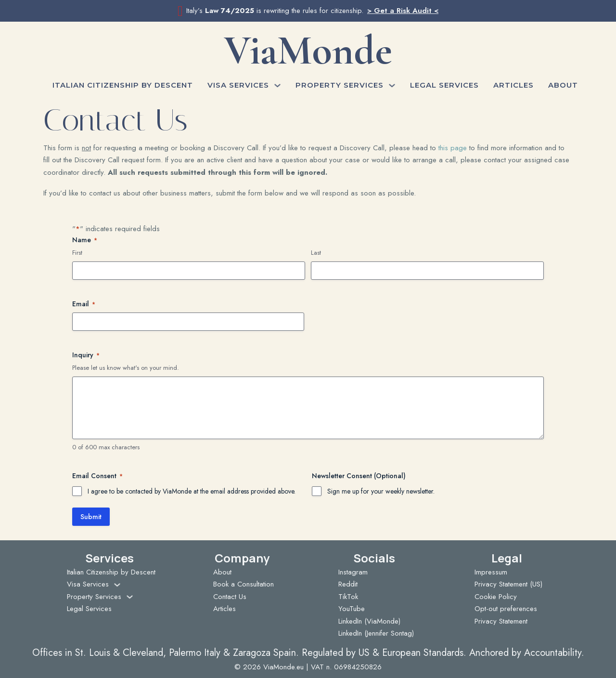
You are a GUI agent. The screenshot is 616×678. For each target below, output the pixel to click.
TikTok (348, 597)
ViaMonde (308, 50)
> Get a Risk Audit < (403, 11)
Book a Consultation (244, 584)
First (77, 253)
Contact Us (230, 597)
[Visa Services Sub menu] (277, 85)
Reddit (348, 584)
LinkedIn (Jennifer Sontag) (376, 633)
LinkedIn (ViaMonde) (369, 621)
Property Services (340, 85)
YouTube (352, 609)
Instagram (353, 572)
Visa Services (238, 85)
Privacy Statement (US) (508, 584)
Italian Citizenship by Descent (123, 85)
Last (316, 253)
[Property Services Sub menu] (392, 85)
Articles (513, 85)
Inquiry (86, 355)
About (563, 85)
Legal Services (444, 85)
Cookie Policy (496, 597)
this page (453, 148)
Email (84, 304)
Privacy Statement (501, 621)
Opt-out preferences (506, 609)
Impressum (491, 572)
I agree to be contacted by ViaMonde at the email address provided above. (192, 491)
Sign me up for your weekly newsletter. (381, 491)
